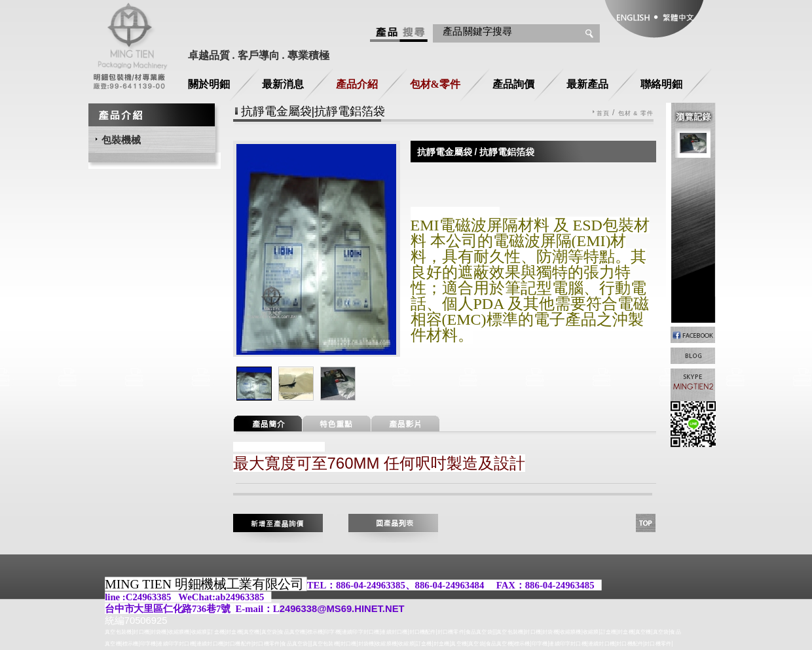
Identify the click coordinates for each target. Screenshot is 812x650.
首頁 (603, 114)
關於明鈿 (209, 84)
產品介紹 (357, 84)
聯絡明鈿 (661, 84)
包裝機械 (121, 140)
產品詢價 (513, 84)
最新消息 (283, 84)
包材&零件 (435, 84)
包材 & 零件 (636, 114)
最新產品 (587, 84)
